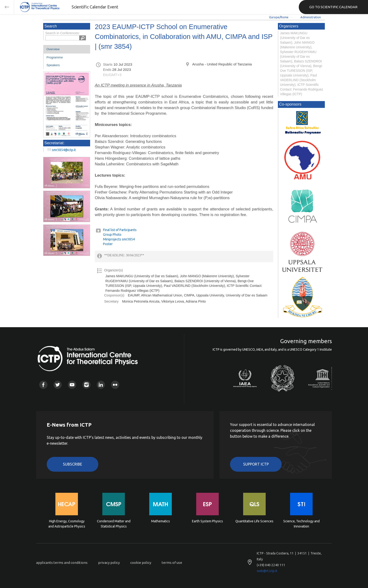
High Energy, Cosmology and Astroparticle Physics (67, 524)
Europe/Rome (279, 17)
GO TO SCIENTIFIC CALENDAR (333, 7)
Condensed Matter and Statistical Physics (114, 524)
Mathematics (161, 521)
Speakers (53, 65)
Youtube (72, 385)
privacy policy (109, 563)
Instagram (86, 385)
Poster (108, 244)
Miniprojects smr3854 (119, 239)
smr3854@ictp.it (64, 150)
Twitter (58, 385)
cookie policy (141, 563)
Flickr (115, 385)
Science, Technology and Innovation (301, 524)
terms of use (172, 563)
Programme (55, 57)
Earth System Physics (207, 521)
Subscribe (73, 464)
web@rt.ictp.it (267, 571)
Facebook (43, 385)
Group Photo (112, 235)
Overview (53, 49)
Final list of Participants (120, 230)
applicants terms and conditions (62, 563)
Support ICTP (256, 464)
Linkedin (101, 385)
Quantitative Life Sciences (254, 521)
